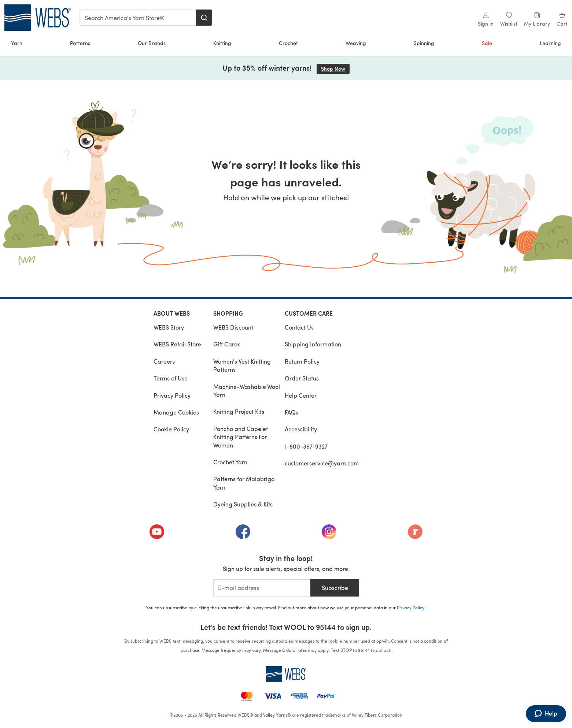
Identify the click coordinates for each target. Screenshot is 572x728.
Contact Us (299, 327)
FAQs (291, 412)
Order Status (302, 378)
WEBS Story (169, 327)
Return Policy (302, 361)
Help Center (301, 395)
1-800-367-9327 (306, 446)
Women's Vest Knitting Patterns (242, 365)
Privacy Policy (172, 395)
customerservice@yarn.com (322, 463)
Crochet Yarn (230, 462)
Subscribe (335, 588)
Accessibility (301, 429)
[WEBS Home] (286, 674)
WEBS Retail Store (177, 344)
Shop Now (335, 69)
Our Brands (152, 43)
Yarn (17, 43)
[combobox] (138, 18)
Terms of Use (171, 378)
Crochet (288, 43)
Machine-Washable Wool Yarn (247, 391)
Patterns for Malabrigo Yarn (244, 483)
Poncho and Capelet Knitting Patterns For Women (241, 437)
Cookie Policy (171, 429)
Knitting (222, 43)
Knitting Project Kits (239, 411)
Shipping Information (313, 344)
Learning (550, 43)
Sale (487, 43)
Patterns (80, 43)
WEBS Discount (233, 327)
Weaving (356, 43)
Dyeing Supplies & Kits (243, 504)
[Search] (204, 18)
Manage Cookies (176, 412)
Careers (164, 361)
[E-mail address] (262, 588)
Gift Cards (227, 344)
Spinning (424, 43)
